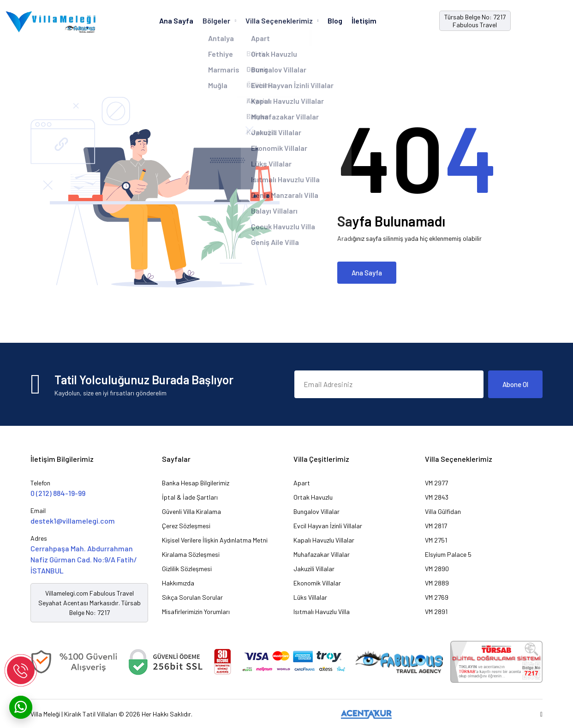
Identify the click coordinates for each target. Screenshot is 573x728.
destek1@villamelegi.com (73, 521)
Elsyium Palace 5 (448, 554)
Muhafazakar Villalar (322, 554)
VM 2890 (437, 569)
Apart (302, 483)
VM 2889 (437, 583)
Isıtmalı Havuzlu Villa (322, 612)
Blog (335, 21)
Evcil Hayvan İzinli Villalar (328, 526)
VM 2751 (436, 540)
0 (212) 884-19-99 (58, 493)
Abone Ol (515, 384)
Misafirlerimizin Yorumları (196, 612)
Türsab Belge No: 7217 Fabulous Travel (475, 21)
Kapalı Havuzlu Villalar (324, 540)
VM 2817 (436, 526)
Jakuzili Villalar (314, 569)
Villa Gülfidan (443, 511)
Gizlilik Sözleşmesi (187, 569)
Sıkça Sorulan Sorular (192, 597)
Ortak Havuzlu (313, 497)
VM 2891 (436, 612)
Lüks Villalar (310, 597)
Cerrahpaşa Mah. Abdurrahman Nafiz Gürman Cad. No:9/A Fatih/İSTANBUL (84, 559)
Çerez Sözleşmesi (186, 526)
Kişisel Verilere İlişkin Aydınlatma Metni (215, 540)
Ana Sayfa (176, 21)
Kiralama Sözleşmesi (191, 554)
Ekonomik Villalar (317, 583)
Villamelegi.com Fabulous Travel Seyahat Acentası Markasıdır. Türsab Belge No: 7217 (90, 603)
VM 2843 (437, 497)
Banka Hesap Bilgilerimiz (196, 483)
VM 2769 (437, 597)
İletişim (364, 21)
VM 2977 (436, 483)
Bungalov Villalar (316, 511)
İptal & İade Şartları (190, 497)
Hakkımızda (178, 583)
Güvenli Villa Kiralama (191, 511)
